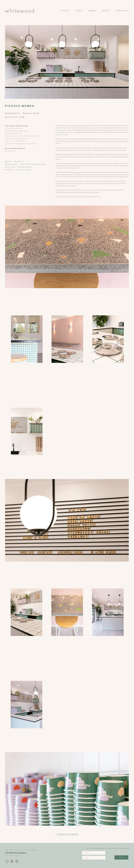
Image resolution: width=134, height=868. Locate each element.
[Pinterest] (17, 861)
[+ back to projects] (67, 834)
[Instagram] (7, 861)
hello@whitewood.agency (16, 853)
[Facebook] (12, 861)
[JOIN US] (121, 857)
